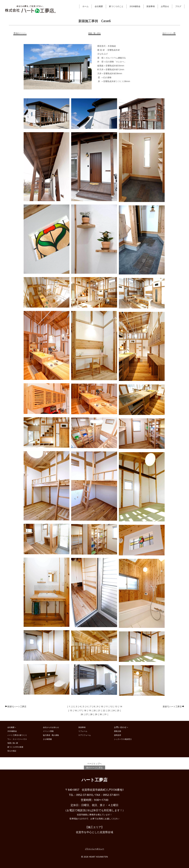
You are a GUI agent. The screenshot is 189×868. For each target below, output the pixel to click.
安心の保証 (12, 751)
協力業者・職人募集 (51, 735)
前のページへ (20, 33)
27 (87, 714)
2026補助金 (135, 6)
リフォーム (83, 731)
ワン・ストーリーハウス (17, 739)
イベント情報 (48, 731)
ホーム (85, 6)
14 (121, 706)
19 (90, 710)
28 (91, 714)
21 (99, 710)
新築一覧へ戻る (94, 33)
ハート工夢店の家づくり (17, 735)
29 (96, 714)
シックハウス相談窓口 (123, 739)
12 (111, 706)
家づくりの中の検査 (15, 747)
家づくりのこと (116, 6)
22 (104, 710)
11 (107, 706)
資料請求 (118, 735)
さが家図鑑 (47, 739)
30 (101, 714)
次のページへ (169, 33)
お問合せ (165, 6)
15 (71, 710)
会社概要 (99, 6)
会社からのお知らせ (51, 727)
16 (76, 710)
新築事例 (151, 6)
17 (80, 710)
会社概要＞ (12, 727)
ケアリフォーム (85, 735)
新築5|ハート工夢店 (16, 706)
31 (105, 714)
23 (109, 710)
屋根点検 (118, 731)
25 (118, 710)
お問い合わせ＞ (121, 727)
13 (116, 706)
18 (85, 710)
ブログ (178, 6)
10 (102, 706)
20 (94, 710)
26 (82, 714)
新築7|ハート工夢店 (173, 706)
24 (113, 710)
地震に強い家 (13, 743)
